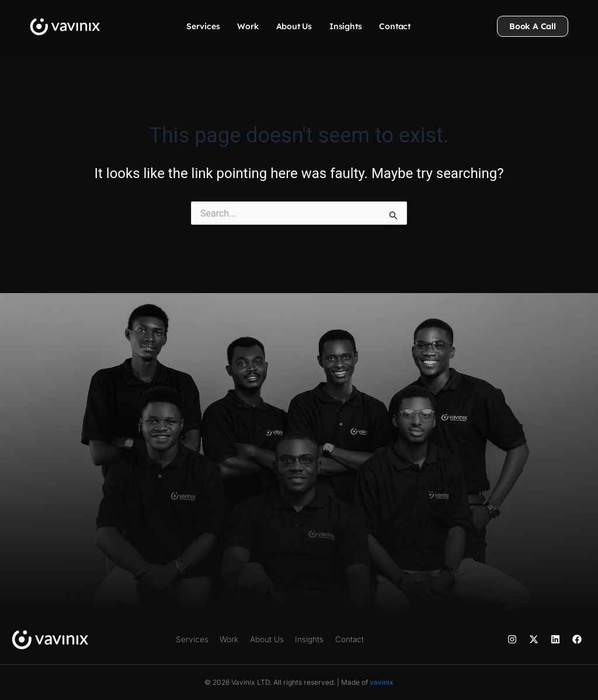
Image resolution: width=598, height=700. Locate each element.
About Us (294, 26)
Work (248, 26)
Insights (345, 26)
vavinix (382, 682)
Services (203, 26)
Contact (395, 26)
